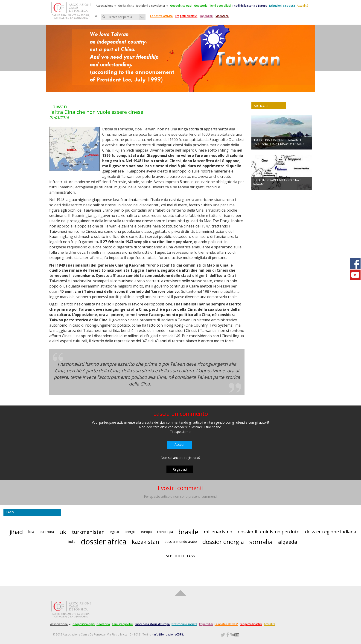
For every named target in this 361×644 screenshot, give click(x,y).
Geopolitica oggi (181, 6)
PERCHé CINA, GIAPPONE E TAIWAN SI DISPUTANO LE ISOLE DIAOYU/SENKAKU (278, 142)
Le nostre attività (161, 16)
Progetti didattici (186, 16)
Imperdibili (206, 16)
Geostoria (201, 6)
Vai (142, 17)
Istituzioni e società (282, 6)
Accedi (179, 444)
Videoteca (222, 16)
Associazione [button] (106, 6)
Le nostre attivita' (226, 624)
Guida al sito (126, 6)
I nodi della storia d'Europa (250, 6)
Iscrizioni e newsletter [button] (152, 6)
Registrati (180, 469)
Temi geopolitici (220, 6)
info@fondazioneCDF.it (169, 634)
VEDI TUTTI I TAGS (180, 556)
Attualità (303, 6)
